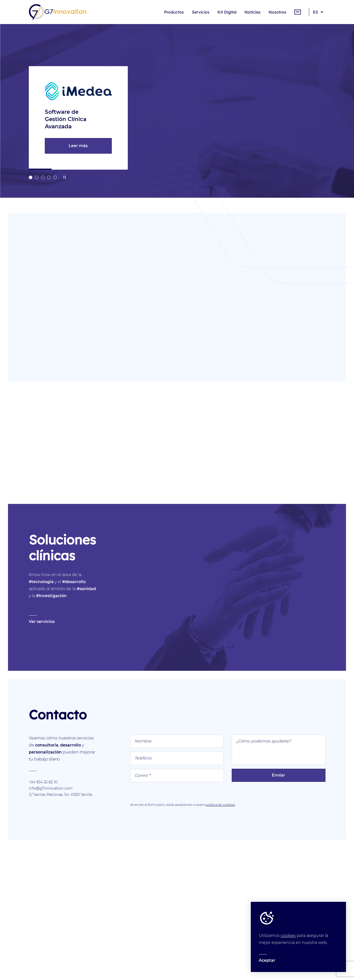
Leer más (76, 146)
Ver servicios (42, 622)
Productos (174, 12)
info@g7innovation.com (51, 788)
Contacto (298, 12)
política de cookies (220, 805)
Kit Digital (227, 12)
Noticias (253, 12)
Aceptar (267, 960)
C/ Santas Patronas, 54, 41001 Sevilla (61, 795)
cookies (288, 936)
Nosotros (277, 12)
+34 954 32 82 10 (43, 782)
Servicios (201, 12)
